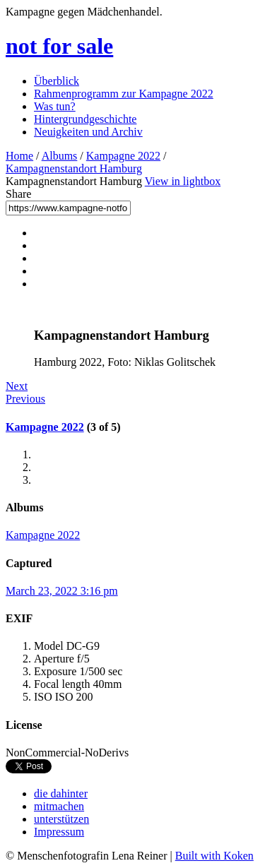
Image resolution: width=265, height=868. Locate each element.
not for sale (59, 46)
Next (17, 386)
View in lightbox (183, 181)
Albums (60, 156)
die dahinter (61, 793)
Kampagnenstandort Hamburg (74, 168)
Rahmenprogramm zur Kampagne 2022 (124, 94)
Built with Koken (214, 856)
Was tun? (55, 106)
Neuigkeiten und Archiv (88, 132)
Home (19, 156)
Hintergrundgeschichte (85, 119)
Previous (25, 399)
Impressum (59, 832)
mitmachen (59, 806)
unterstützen (61, 819)
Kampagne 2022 (123, 156)
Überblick (57, 81)
